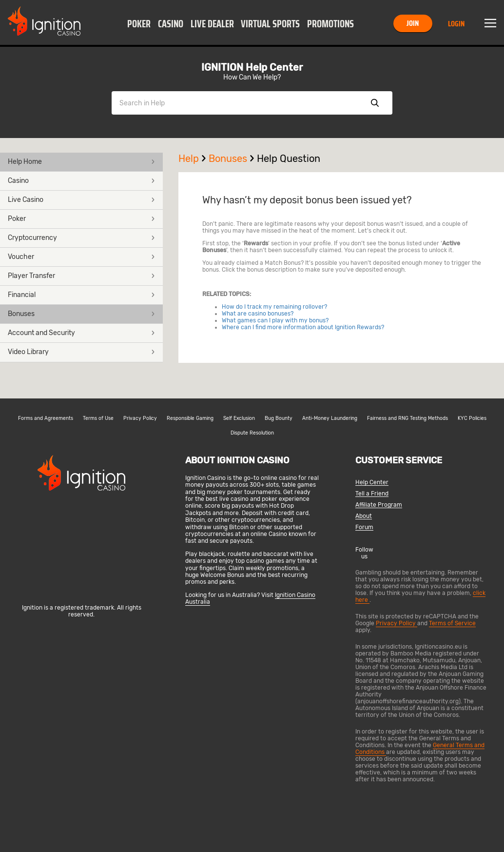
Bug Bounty (279, 418)
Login (456, 24)
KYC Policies (472, 418)
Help (194, 159)
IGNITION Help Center (252, 67)
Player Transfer (81, 276)
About (364, 516)
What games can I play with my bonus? (275, 320)
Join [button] (413, 23)
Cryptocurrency (81, 238)
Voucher (81, 257)
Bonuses (81, 314)
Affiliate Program (379, 505)
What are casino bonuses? (258, 314)
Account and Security (81, 333)
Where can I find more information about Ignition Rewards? (303, 327)
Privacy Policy (140, 418)
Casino (171, 24)
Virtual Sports (270, 24)
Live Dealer (212, 24)
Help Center (372, 483)
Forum (364, 527)
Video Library (81, 352)
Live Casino (81, 200)
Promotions (330, 24)
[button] (139, 23)
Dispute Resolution (252, 433)
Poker (139, 24)
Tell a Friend (372, 494)
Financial (81, 295)
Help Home (81, 162)
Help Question (289, 159)
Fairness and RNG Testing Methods (407, 418)
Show (375, 103)
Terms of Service (452, 623)
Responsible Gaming (190, 418)
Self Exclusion (239, 418)
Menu (490, 23)
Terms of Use (98, 418)
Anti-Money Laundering (330, 418)
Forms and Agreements (46, 418)
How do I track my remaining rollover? (274, 307)
